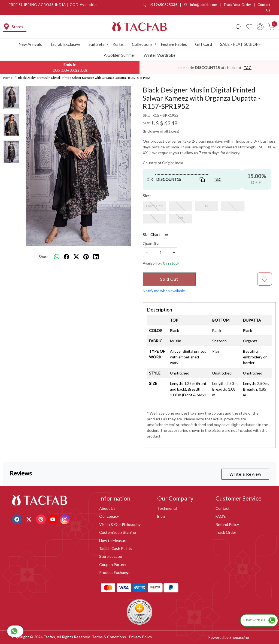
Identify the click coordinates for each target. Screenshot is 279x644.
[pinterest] (86, 257)
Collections (144, 44)
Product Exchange (115, 572)
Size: (147, 196)
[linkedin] (96, 257)
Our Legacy (109, 516)
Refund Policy (227, 524)
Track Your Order (237, 5)
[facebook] (66, 257)
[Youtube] (54, 519)
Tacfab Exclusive (65, 44)
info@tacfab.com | (204, 5)
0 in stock (171, 263)
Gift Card (204, 44)
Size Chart (157, 235)
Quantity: (151, 243)
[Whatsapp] (57, 257)
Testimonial (167, 508)
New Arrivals (30, 44)
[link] (238, 27)
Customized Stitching (118, 532)
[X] (30, 519)
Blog (161, 516)
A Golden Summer (120, 55)
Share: (44, 257)
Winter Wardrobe (160, 55)
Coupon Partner (113, 564)
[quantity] (160, 252)
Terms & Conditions (109, 637)
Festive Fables (174, 44)
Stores (13, 27)
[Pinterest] (42, 519)
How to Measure (113, 540)
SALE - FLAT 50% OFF (240, 44)
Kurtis (118, 44)
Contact (223, 508)
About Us (107, 508)
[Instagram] (66, 519)
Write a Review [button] (245, 474)
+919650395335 (160, 5)
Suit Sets (98, 44)
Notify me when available (164, 291)
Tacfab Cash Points (116, 548)
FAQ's (221, 516)
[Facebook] (18, 519)
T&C (248, 68)
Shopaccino (239, 637)
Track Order (226, 532)
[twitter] (76, 257)
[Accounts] (260, 27)
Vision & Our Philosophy (120, 524)
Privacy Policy (140, 637)
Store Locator (111, 556)
